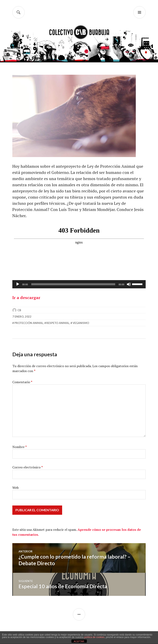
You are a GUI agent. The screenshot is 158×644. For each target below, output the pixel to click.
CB (19, 310)
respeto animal (58, 323)
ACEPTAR (79, 641)
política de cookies (94, 637)
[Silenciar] (129, 284)
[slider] (73, 284)
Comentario (22, 382)
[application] (79, 284)
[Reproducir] (18, 284)
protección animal (29, 323)
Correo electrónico (28, 467)
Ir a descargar (26, 298)
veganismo (81, 323)
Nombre (20, 447)
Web (16, 488)
